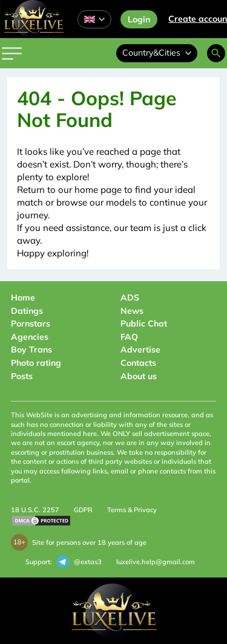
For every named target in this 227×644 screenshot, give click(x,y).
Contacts (138, 363)
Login (139, 19)
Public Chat (144, 324)
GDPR (83, 510)
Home (23, 298)
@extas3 (79, 562)
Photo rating (36, 363)
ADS (130, 298)
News (132, 311)
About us (139, 376)
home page (98, 190)
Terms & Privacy (132, 510)
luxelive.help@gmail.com (156, 562)
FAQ (129, 337)
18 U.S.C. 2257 (35, 510)
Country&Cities (157, 53)
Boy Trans (31, 350)
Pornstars (31, 324)
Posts (22, 376)
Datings (27, 311)
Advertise (140, 350)
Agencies (30, 337)
